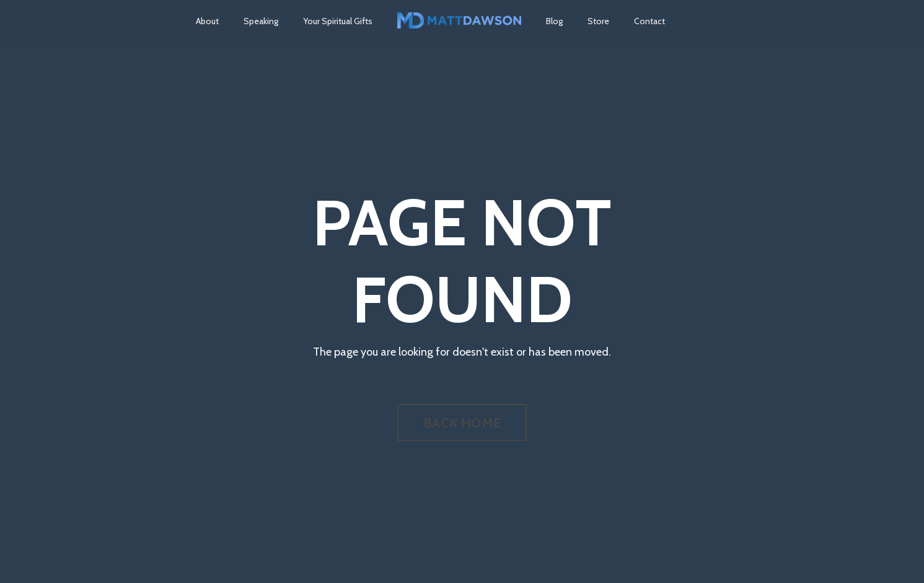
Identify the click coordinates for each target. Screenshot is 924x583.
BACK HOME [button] (462, 423)
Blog (554, 21)
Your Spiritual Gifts (338, 21)
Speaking (261, 21)
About (207, 21)
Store (598, 21)
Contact (649, 21)
